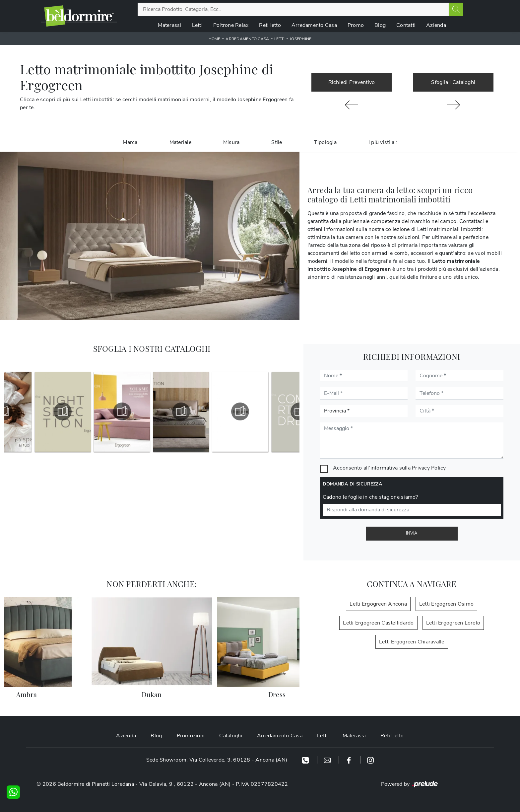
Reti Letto (392, 736)
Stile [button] (277, 142)
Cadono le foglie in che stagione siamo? (370, 497)
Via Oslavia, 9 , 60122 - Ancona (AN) (185, 784)
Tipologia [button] (325, 142)
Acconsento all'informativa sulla (390, 468)
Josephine (301, 39)
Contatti (406, 25)
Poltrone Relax (231, 25)
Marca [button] (130, 142)
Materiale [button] (180, 142)
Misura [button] (231, 142)
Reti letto (270, 25)
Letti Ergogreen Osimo (446, 604)
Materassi (169, 25)
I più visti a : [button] (383, 142)
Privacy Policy (429, 468)
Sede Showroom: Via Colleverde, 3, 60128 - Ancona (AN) (217, 760)
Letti (197, 25)
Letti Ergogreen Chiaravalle (412, 642)
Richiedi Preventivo (352, 82)
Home (215, 39)
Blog (380, 25)
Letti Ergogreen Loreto (453, 623)
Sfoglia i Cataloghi (453, 82)
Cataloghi (231, 736)
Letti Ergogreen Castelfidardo (378, 623)
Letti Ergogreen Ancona (378, 604)
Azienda (436, 25)
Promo (356, 25)
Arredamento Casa (314, 25)
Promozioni (191, 736)
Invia (412, 533)
